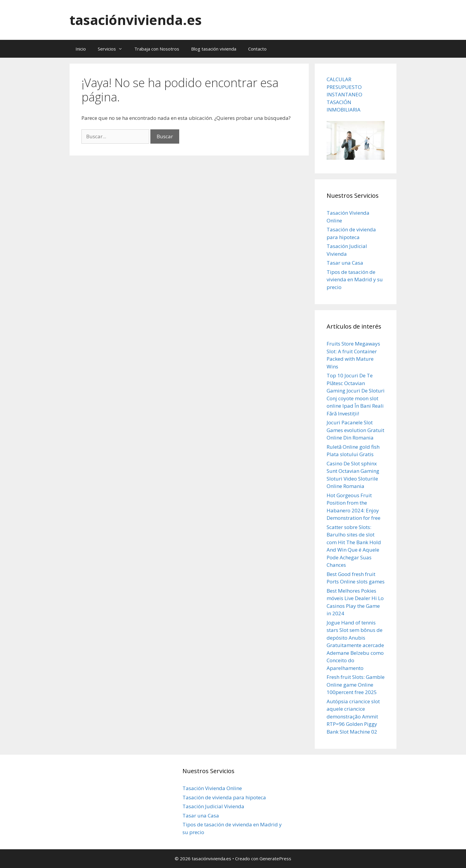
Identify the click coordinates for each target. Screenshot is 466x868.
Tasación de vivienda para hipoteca (224, 797)
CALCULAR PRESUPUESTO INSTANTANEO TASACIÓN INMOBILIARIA (344, 94)
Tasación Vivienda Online (212, 788)
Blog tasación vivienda (214, 49)
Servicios (113, 49)
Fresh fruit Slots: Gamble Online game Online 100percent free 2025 (356, 685)
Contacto (257, 49)
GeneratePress (275, 858)
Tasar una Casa (345, 263)
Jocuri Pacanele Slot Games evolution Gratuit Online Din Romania (355, 430)
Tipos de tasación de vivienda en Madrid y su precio (355, 280)
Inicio (81, 49)
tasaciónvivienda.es (136, 20)
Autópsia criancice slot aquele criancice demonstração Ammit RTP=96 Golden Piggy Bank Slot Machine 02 (353, 716)
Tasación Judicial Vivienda (213, 806)
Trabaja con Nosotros (157, 49)
